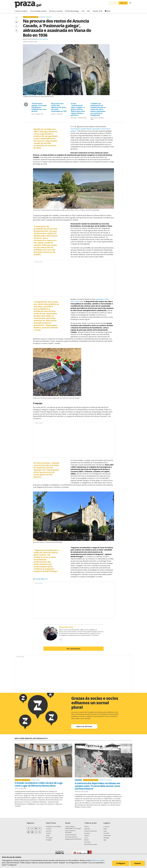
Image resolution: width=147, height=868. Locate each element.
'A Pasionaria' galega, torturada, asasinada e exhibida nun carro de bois (39, 107)
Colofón (48, 833)
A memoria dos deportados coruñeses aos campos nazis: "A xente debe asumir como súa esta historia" (97, 786)
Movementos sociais (91, 844)
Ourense (49, 17)
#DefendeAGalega (72, 11)
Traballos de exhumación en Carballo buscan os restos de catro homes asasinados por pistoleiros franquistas (98, 109)
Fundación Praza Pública (54, 827)
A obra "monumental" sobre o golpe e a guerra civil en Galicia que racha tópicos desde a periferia (78, 109)
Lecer (86, 838)
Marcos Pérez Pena (29, 39)
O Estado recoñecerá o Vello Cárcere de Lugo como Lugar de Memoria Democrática (39, 784)
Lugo (38, 780)
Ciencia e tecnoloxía (90, 831)
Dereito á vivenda (56, 11)
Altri (89, 11)
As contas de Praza (71, 837)
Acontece (42, 17)
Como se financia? (71, 835)
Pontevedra (107, 835)
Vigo (105, 840)
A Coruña (109, 780)
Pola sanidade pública (38, 11)
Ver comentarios (73, 649)
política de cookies (98, 860)
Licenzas (49, 831)
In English (49, 840)
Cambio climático (21, 11)
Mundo (87, 840)
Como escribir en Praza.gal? (70, 831)
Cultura (87, 835)
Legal (48, 835)
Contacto (49, 829)
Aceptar (138, 863)
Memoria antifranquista (31, 17)
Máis (109, 11)
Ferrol (105, 829)
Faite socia (123, 3)
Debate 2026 (97, 11)
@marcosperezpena (42, 39)
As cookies (49, 838)
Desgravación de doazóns (73, 839)
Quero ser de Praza (84, 726)
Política (33, 780)
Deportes (87, 829)
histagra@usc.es (41, 579)
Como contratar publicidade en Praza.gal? (73, 827)
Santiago (106, 838)
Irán (83, 11)
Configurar (121, 863)
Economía (87, 842)
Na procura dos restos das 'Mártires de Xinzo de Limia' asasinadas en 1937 (59, 107)
